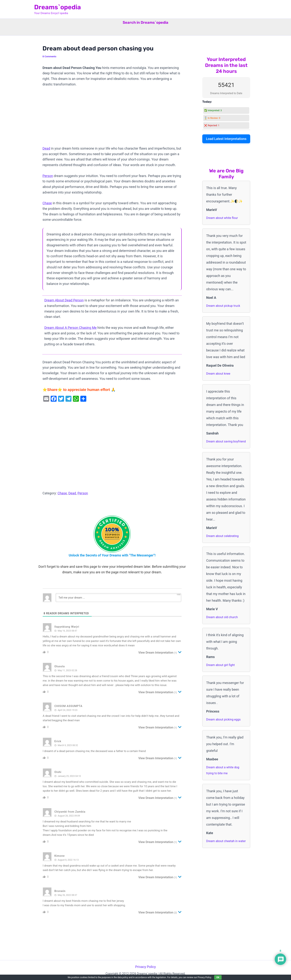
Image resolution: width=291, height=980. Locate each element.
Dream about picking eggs (223, 719)
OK (218, 977)
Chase (47, 203)
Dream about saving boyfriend (226, 441)
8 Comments (49, 56)
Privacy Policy (146, 967)
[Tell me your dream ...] (118, 598)
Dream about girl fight (220, 665)
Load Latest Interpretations (226, 139)
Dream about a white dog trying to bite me (223, 770)
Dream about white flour (222, 218)
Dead (46, 148)
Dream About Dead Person (64, 300)
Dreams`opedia (58, 7)
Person (48, 176)
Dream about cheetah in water (226, 841)
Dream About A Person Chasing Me (71, 328)
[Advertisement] (112, 118)
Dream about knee (218, 374)
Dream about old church (222, 617)
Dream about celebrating (222, 536)
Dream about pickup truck (223, 306)
